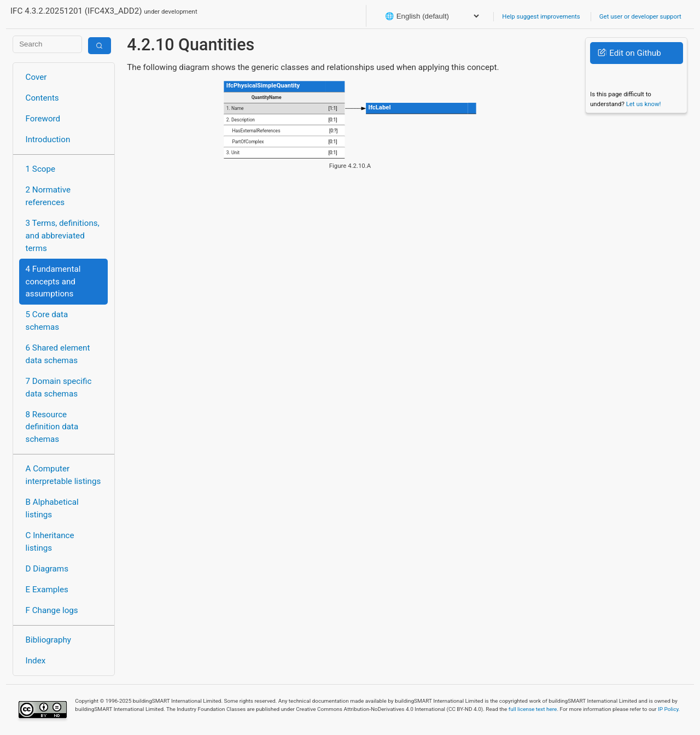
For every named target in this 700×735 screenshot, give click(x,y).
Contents (42, 98)
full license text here (533, 709)
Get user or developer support (640, 16)
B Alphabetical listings (52, 508)
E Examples (47, 590)
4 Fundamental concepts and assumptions (53, 282)
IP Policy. (669, 709)
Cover (36, 77)
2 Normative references (48, 196)
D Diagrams (47, 569)
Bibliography (48, 640)
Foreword (43, 119)
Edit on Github (629, 53)
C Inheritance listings (50, 542)
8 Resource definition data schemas (52, 427)
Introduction (48, 139)
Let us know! (644, 104)
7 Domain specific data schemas (59, 387)
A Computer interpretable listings (63, 475)
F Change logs (52, 610)
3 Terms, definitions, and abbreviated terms (63, 236)
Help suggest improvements (541, 16)
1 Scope (41, 169)
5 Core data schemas (47, 321)
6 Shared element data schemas (58, 354)
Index (36, 661)
